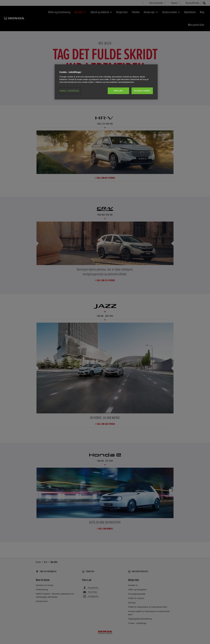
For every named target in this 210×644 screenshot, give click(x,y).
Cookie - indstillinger (69, 90)
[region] (106, 82)
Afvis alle (118, 91)
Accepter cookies (142, 91)
